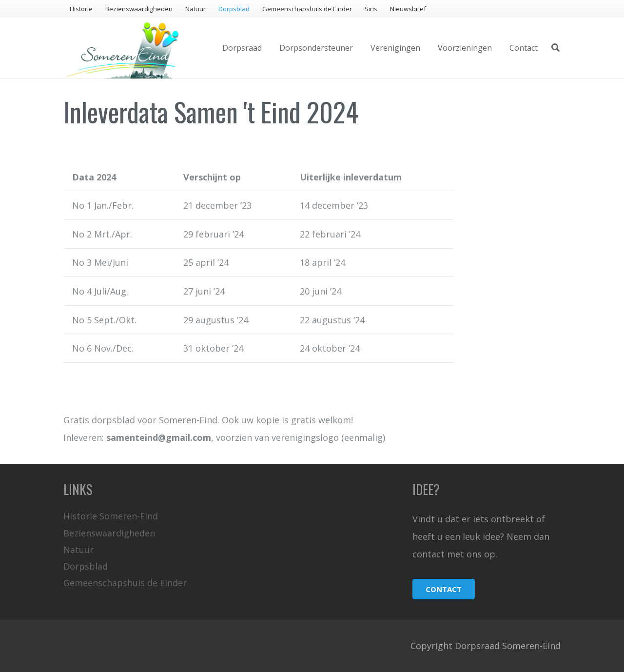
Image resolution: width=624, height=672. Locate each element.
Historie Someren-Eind (111, 516)
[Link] (123, 48)
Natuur (78, 550)
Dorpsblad (86, 566)
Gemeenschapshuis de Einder (125, 583)
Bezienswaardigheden (109, 533)
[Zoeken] (556, 48)
